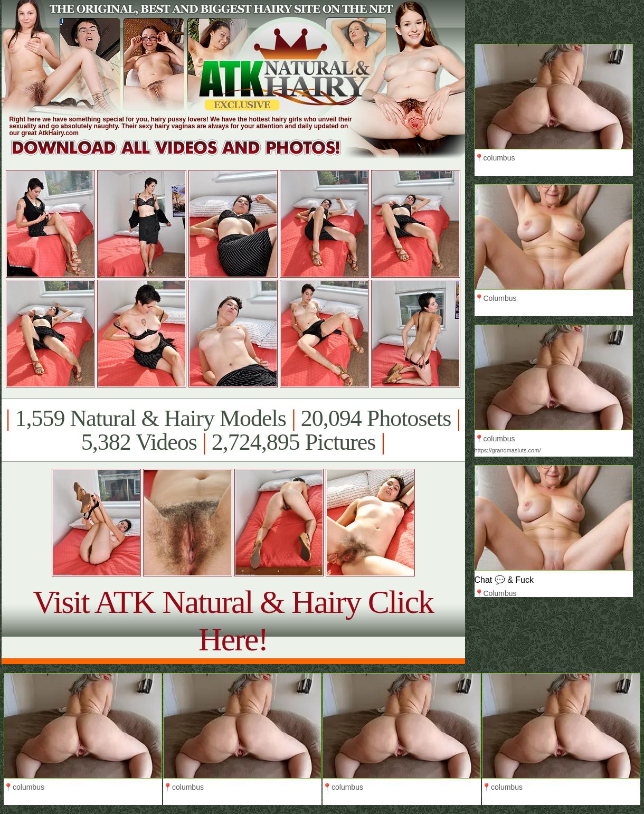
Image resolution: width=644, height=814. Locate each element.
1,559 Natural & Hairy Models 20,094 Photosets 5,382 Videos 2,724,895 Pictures (233, 430)
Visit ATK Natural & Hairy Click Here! (233, 621)
